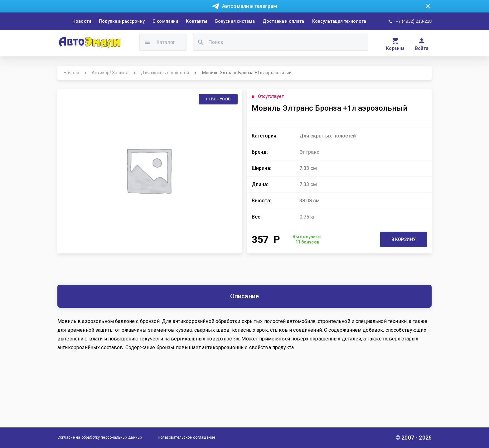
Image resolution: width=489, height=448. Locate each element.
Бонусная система (235, 21)
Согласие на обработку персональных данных (100, 437)
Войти (422, 48)
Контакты (196, 21)
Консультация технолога (339, 21)
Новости (82, 21)
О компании (165, 21)
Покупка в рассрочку (122, 21)
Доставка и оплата (283, 21)
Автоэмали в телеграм (249, 6)
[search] (201, 42)
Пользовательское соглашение (186, 437)
